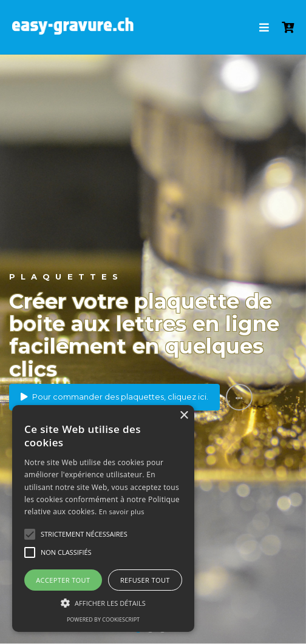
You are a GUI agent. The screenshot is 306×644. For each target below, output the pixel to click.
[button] (30, 534)
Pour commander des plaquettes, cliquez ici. (114, 397)
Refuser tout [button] (145, 580)
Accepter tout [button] (63, 580)
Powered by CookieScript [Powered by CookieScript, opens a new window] (103, 619)
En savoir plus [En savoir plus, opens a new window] (122, 512)
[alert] (103, 518)
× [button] (184, 416)
